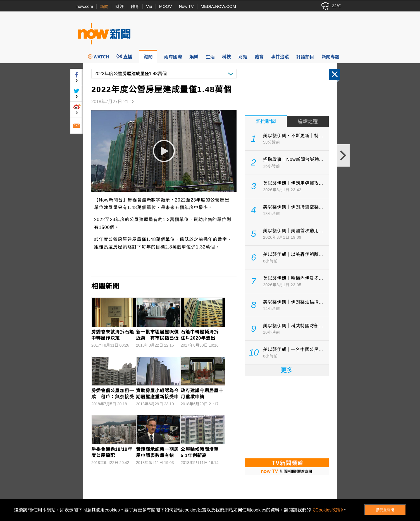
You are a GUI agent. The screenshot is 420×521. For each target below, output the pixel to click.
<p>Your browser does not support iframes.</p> (287, 417)
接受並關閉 (385, 510)
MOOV (166, 6)
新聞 (104, 7)
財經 (120, 7)
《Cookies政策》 (327, 510)
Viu (149, 6)
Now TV (186, 6)
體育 (135, 7)
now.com (85, 6)
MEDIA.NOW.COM (219, 6)
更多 (287, 370)
